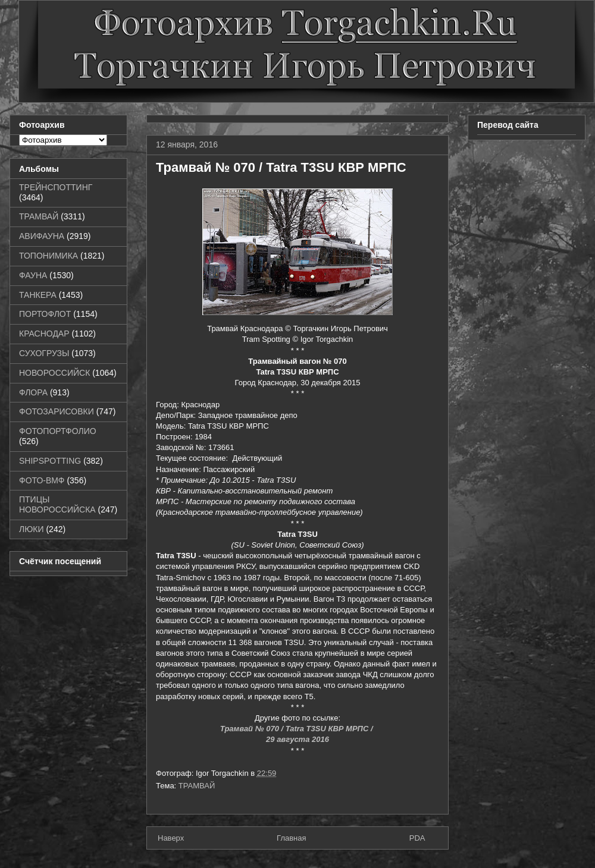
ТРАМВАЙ (197, 786)
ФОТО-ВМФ (42, 480)
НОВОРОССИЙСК (54, 373)
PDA (417, 838)
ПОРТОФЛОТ (45, 314)
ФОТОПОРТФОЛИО (58, 431)
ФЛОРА (33, 392)
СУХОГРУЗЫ (44, 353)
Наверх (171, 838)
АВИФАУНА (42, 236)
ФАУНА (33, 275)
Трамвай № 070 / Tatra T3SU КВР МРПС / (297, 729)
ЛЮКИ (32, 529)
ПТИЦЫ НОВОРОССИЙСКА (57, 504)
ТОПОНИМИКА (48, 256)
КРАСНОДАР (44, 334)
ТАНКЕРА (38, 295)
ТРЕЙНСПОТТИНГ (56, 187)
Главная (291, 838)
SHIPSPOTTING (50, 461)
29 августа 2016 (297, 739)
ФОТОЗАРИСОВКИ (57, 411)
